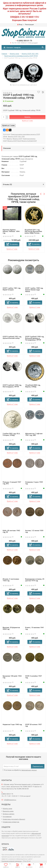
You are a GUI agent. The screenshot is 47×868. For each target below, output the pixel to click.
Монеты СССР (17, 139)
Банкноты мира (8, 811)
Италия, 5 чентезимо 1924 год (11, 580)
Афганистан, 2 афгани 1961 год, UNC (34, 434)
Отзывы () (7, 184)
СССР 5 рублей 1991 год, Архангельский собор (12, 337)
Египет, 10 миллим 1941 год (35, 628)
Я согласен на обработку (20, 770)
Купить (27, 117)
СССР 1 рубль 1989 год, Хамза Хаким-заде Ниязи (34, 290)
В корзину (14, 244)
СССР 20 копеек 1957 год (33, 725)
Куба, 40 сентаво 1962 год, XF (11, 531)
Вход (20, 24)
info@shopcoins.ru (10, 800)
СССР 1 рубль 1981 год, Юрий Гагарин (12, 289)
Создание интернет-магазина (11, 861)
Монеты (9, 139)
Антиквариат (7, 817)
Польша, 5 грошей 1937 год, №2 (12, 483)
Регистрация (29, 24)
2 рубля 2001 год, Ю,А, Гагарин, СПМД (11, 434)
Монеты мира (7, 808)
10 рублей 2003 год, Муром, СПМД (33, 386)
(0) (8, 236)
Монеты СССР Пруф (14, 141)
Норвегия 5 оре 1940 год (12, 724)
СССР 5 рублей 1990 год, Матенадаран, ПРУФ (12, 386)
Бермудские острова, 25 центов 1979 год (35, 580)
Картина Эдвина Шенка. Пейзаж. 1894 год (11, 231)
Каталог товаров (12, 47)
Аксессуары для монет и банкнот (14, 819)
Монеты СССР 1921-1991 (16, 136)
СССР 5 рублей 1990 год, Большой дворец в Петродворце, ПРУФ (35, 338)
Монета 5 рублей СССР (29, 141)
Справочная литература (11, 822)
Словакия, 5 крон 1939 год (34, 483)
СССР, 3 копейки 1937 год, (33, 677)
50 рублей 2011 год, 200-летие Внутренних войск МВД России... (33, 231)
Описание (7, 148)
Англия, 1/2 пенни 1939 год (34, 531)
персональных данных (29, 770)
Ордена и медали (9, 814)
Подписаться (38, 766)
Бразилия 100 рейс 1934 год (12, 677)
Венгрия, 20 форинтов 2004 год (11, 628)
